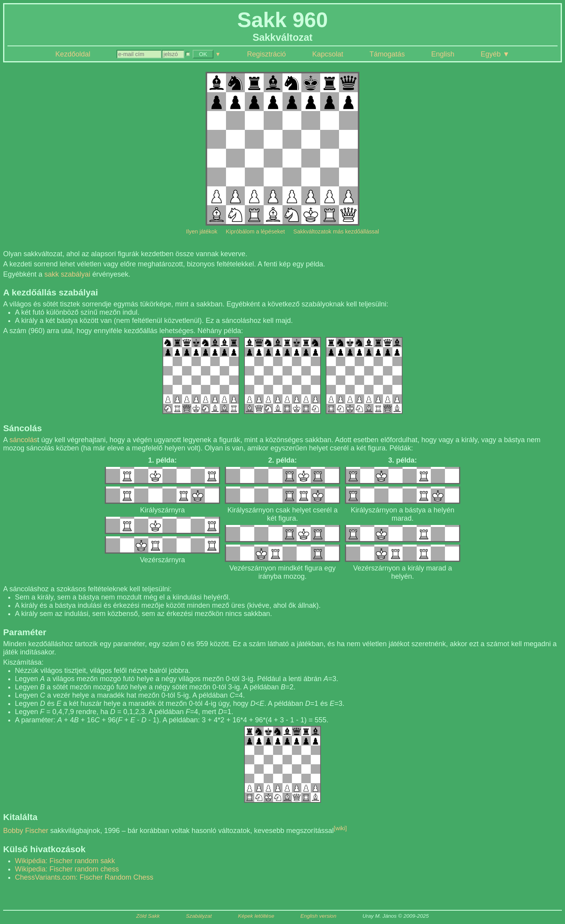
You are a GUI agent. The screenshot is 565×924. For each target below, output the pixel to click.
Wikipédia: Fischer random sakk (65, 861)
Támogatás (387, 54)
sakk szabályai (67, 274)
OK (203, 54)
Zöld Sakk (148, 916)
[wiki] (340, 828)
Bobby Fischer (26, 831)
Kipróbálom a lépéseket (255, 231)
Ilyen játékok (202, 231)
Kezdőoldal (73, 54)
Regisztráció (267, 54)
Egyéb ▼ (495, 54)
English (443, 54)
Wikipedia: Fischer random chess (67, 869)
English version (319, 916)
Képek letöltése (256, 916)
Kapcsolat (328, 54)
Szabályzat (199, 916)
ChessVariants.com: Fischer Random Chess (84, 877)
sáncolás (23, 440)
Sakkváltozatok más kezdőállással (336, 231)
